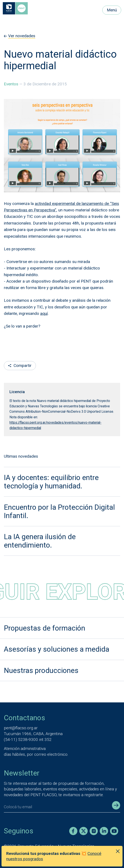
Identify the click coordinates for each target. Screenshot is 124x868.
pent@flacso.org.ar (21, 728)
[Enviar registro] (116, 805)
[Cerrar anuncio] (118, 851)
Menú (112, 10)
